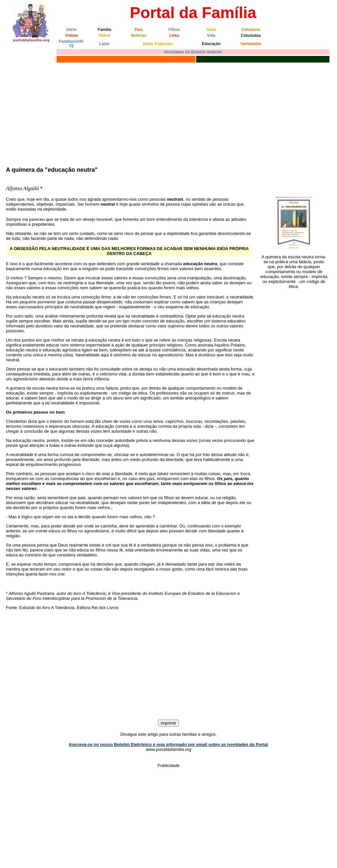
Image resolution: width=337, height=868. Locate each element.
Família (104, 30)
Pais (139, 30)
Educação (211, 44)
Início (72, 30)
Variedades (251, 44)
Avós (211, 30)
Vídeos (72, 36)
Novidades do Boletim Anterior (193, 52)
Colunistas (251, 36)
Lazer (104, 44)
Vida (211, 36)
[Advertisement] (168, 114)
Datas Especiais (158, 44)
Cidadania (251, 30)
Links (174, 36)
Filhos (174, 30)
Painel (104, 36)
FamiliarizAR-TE (72, 44)
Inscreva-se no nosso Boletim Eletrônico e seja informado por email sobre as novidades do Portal (169, 744)
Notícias (139, 36)
